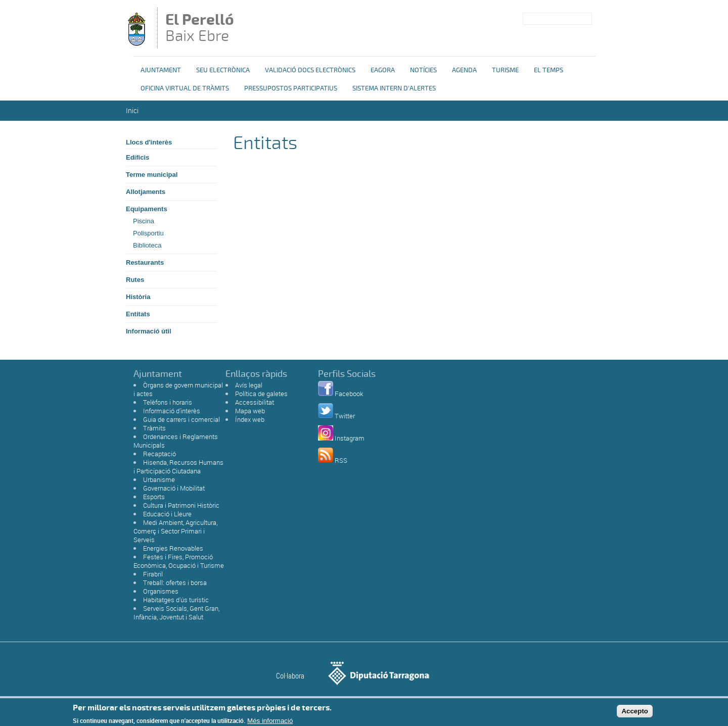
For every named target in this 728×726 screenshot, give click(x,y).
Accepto (635, 713)
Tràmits (154, 428)
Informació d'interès (172, 411)
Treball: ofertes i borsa (175, 583)
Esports (154, 497)
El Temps (549, 70)
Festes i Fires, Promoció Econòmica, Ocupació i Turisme (179, 561)
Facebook (349, 394)
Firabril (153, 574)
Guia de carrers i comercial (181, 419)
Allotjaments (146, 192)
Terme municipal (152, 175)
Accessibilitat (255, 402)
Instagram (350, 438)
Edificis (138, 157)
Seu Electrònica (223, 70)
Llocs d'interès (149, 142)
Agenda (464, 70)
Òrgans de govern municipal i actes (178, 389)
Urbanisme (159, 479)
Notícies (423, 70)
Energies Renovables (173, 548)
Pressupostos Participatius (291, 88)
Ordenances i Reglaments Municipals (176, 441)
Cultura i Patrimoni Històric (181, 505)
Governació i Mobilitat (174, 488)
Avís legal (249, 385)
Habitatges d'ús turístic (176, 600)
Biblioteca (147, 245)
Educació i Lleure (167, 514)
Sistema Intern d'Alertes (394, 88)
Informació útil (149, 331)
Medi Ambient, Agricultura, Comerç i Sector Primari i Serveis (175, 531)
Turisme (505, 70)
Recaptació (160, 454)
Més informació (270, 722)
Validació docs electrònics (310, 70)
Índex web (250, 419)
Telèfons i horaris (168, 402)
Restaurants (145, 262)
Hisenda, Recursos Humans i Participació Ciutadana (178, 467)
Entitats (138, 314)
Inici (132, 110)
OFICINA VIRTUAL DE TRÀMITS (185, 88)
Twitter (345, 416)
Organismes (161, 591)
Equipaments (147, 209)
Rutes (135, 280)
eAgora (383, 70)
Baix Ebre (206, 29)
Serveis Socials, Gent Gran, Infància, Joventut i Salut (176, 613)
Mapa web (250, 411)
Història (138, 297)
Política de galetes (261, 394)
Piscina (144, 221)
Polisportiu (148, 233)
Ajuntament (161, 70)
